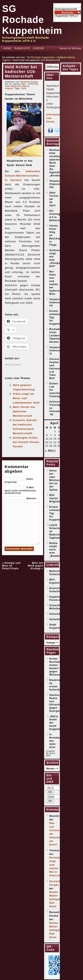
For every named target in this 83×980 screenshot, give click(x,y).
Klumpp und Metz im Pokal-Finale (11, 566)
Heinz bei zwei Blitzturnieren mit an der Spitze (58, 480)
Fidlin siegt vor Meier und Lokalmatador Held (26, 398)
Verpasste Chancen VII (56, 302)
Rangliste (22, 48)
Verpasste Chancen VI (56, 351)
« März (50, 451)
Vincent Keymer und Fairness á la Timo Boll (55, 369)
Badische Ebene (66, 57)
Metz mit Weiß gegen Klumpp (35, 566)
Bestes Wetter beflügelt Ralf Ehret (55, 899)
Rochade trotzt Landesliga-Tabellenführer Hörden (59, 336)
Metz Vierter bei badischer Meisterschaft (24, 411)
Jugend (38, 48)
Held (24, 88)
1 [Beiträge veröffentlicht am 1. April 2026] (55, 431)
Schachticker (58, 619)
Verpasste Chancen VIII (56, 184)
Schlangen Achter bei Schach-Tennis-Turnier (26, 442)
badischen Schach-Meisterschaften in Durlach (22, 176)
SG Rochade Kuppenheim (32, 20)
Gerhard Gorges (29, 82)
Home (7, 48)
